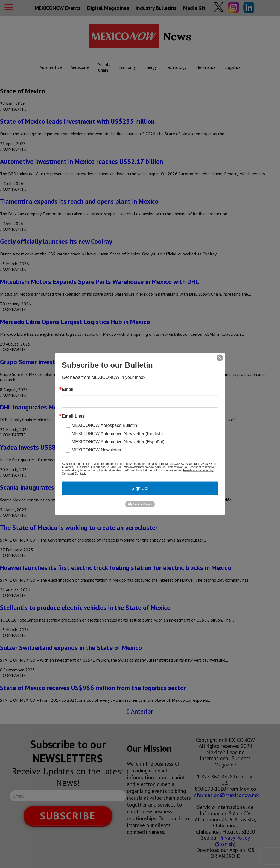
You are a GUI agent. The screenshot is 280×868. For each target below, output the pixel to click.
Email (68, 390)
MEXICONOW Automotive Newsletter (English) (117, 434)
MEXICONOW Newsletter (97, 450)
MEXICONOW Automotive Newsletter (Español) (118, 442)
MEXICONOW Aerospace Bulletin (104, 425)
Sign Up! (140, 488)
